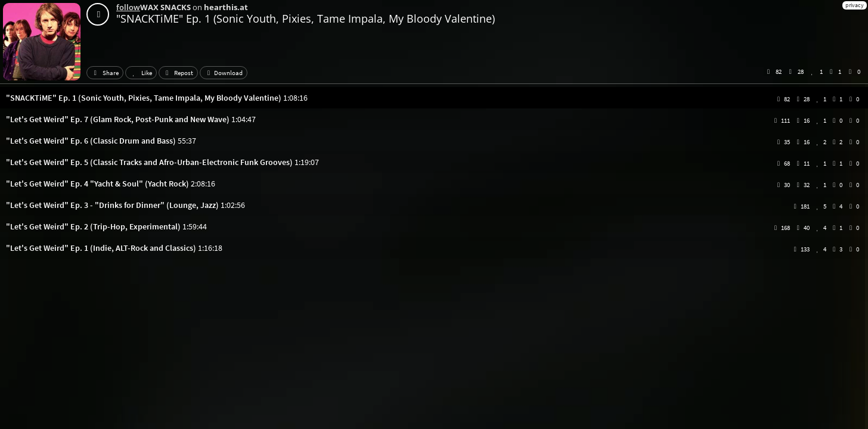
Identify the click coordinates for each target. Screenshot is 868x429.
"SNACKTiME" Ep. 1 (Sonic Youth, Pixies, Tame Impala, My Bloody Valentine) (306, 18)
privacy (855, 5)
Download (224, 73)
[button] (434, 98)
